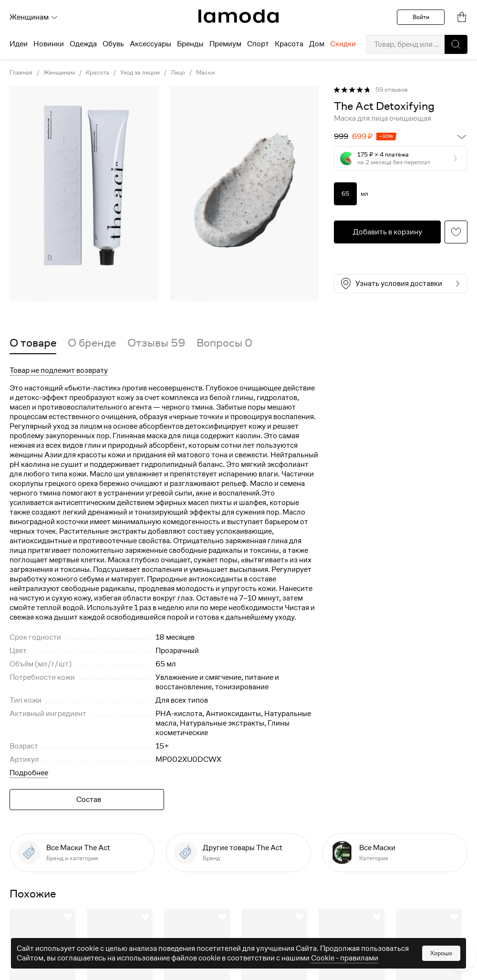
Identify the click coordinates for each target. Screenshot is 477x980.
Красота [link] (98, 73)
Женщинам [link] (59, 73)
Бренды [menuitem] (190, 44)
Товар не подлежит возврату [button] (59, 370)
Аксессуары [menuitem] (150, 44)
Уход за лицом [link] (140, 73)
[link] (238, 16)
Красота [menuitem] (289, 44)
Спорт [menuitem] (258, 44)
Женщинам (34, 17)
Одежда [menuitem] (83, 44)
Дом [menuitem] (317, 44)
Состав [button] (89, 800)
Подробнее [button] (29, 773)
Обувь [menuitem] (113, 44)
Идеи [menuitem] (19, 44)
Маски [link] (205, 73)
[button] (456, 44)
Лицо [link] (178, 73)
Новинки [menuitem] (49, 44)
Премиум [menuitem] (225, 44)
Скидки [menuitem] (343, 44)
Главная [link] (21, 73)
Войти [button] (421, 17)
